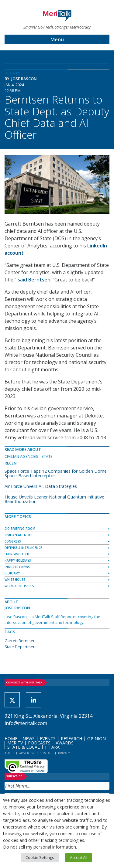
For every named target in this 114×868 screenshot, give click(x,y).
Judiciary (12, 573)
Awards (65, 743)
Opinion (97, 739)
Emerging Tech (17, 554)
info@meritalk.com (26, 723)
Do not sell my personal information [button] (40, 847)
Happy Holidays (18, 560)
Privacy (64, 753)
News (29, 739)
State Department (21, 647)
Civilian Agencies (21, 456)
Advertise (27, 753)
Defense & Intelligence (23, 548)
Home (11, 739)
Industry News (17, 567)
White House (15, 580)
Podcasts (39, 743)
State (47, 456)
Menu (57, 39)
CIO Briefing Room (20, 529)
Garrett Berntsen (20, 641)
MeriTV (15, 743)
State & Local (24, 747)
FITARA (52, 747)
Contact (46, 753)
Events (48, 739)
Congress (13, 541)
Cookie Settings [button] (40, 857)
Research (71, 739)
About (9, 753)
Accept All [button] (79, 857)
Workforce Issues (19, 586)
